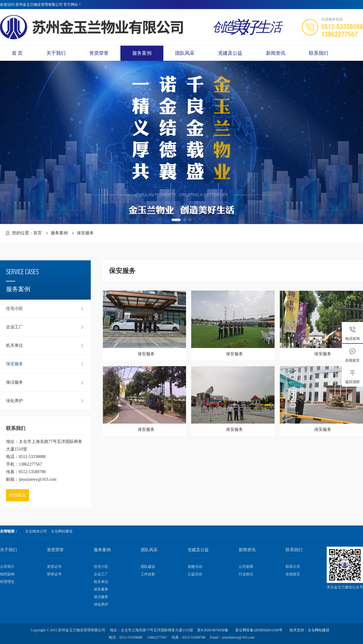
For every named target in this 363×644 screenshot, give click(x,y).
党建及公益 (230, 53)
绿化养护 (45, 401)
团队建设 (148, 567)
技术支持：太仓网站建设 (309, 630)
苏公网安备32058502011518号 (259, 630)
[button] (176, 220)
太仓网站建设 (62, 531)
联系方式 (293, 567)
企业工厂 (45, 327)
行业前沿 (246, 574)
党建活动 (195, 567)
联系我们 (319, 53)
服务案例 (142, 53)
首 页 (17, 53)
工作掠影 (148, 574)
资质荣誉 (99, 53)
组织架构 (7, 574)
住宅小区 (45, 309)
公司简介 (7, 567)
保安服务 (45, 364)
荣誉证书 (54, 574)
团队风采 (185, 53)
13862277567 (340, 34)
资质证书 (54, 567)
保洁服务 (45, 382)
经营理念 (7, 582)
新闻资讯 (276, 53)
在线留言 (18, 495)
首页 (38, 233)
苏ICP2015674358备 (213, 630)
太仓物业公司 (36, 531)
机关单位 (45, 346)
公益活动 (195, 574)
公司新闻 (246, 567)
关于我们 (56, 53)
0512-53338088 (342, 26)
